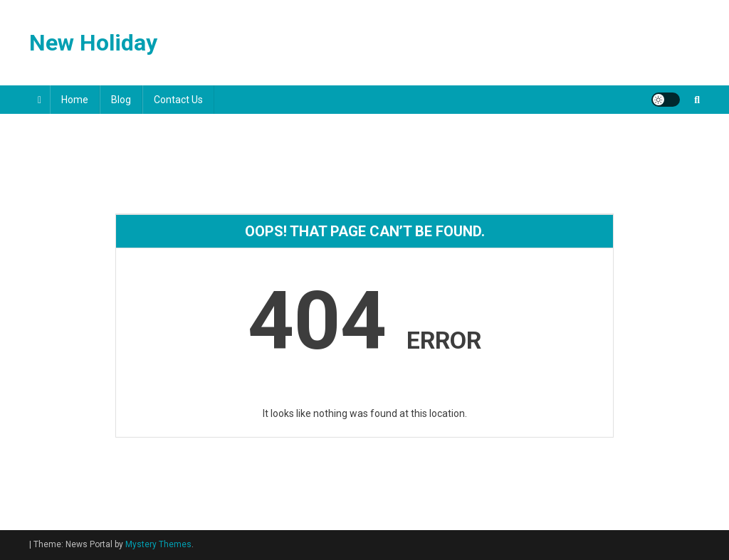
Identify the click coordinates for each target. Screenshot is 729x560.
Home (75, 100)
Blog (121, 100)
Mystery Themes (158, 544)
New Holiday (93, 43)
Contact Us (178, 100)
